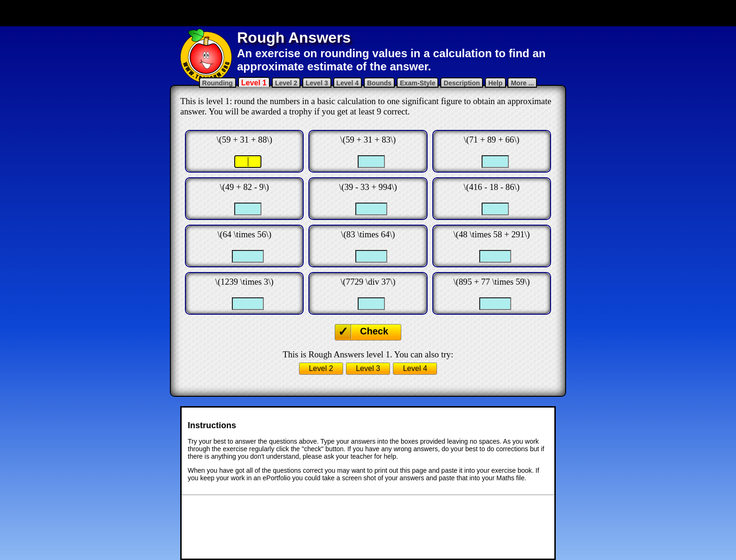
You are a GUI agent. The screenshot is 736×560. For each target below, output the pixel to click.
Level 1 (254, 83)
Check (374, 331)
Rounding (218, 83)
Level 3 (317, 83)
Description (462, 83)
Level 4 (348, 83)
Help (495, 83)
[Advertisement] (368, 13)
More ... (522, 83)
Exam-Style (418, 83)
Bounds (379, 83)
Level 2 (286, 83)
